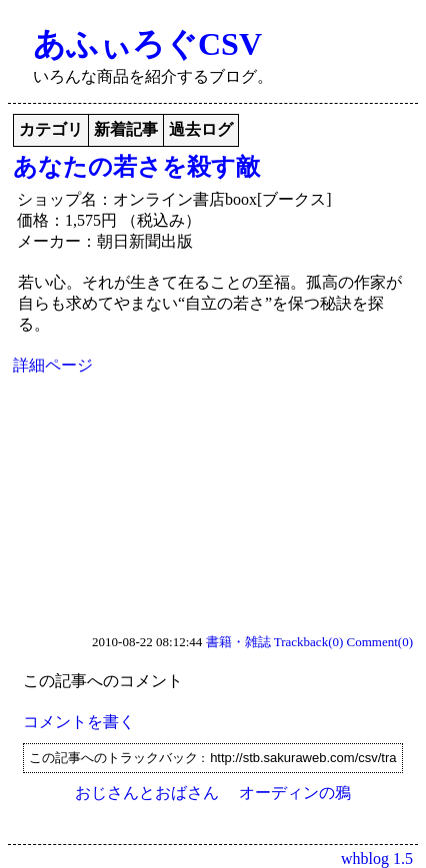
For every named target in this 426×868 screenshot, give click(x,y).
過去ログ (201, 129)
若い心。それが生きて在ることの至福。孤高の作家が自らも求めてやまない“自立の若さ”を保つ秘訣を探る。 (210, 303)
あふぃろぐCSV (147, 44)
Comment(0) (380, 642)
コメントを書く (79, 722)
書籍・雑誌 (238, 642)
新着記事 (126, 129)
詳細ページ (53, 365)
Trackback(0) (309, 642)
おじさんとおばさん (147, 793)
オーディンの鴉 (295, 793)
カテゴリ (51, 129)
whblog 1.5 (377, 859)
